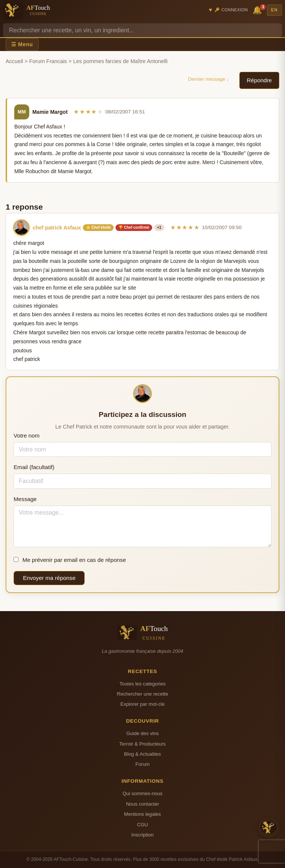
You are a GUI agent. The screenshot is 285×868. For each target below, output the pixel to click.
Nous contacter (142, 804)
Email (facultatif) (34, 467)
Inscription (142, 835)
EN (274, 10)
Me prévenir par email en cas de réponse (70, 560)
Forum (142, 764)
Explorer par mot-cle (142, 704)
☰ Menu (22, 44)
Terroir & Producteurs (142, 744)
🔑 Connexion (231, 10)
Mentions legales (142, 814)
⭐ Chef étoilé (98, 227)
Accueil (14, 61)
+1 (159, 227)
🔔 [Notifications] (258, 10)
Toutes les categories (142, 684)
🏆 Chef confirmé (134, 227)
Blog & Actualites (142, 754)
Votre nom (26, 436)
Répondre (259, 80)
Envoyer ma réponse (49, 578)
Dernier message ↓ (209, 79)
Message (25, 499)
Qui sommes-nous (142, 793)
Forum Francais (48, 61)
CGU (142, 825)
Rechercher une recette (143, 694)
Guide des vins (143, 733)
